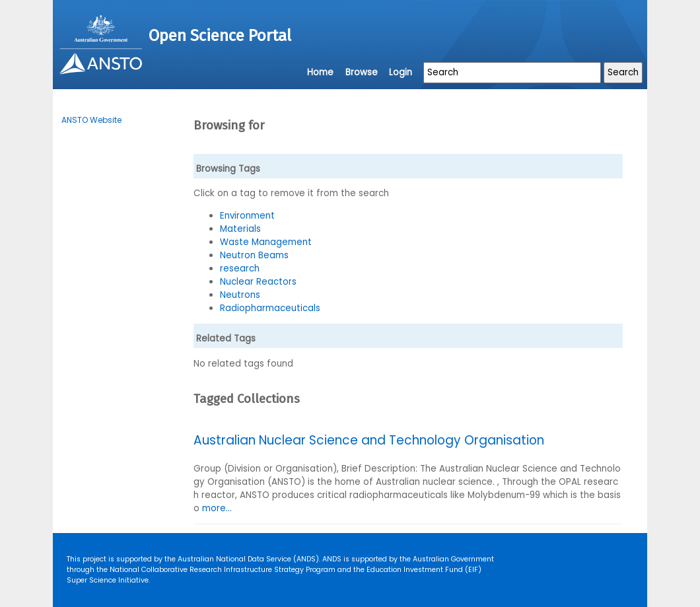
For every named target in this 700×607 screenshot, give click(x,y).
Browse (362, 72)
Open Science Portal (220, 36)
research (240, 268)
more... (217, 508)
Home (320, 72)
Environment (247, 216)
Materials (240, 229)
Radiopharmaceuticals (270, 308)
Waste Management (266, 242)
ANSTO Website (91, 120)
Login (401, 72)
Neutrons (240, 295)
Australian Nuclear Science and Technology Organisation (369, 440)
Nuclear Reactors (258, 282)
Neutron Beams (254, 255)
